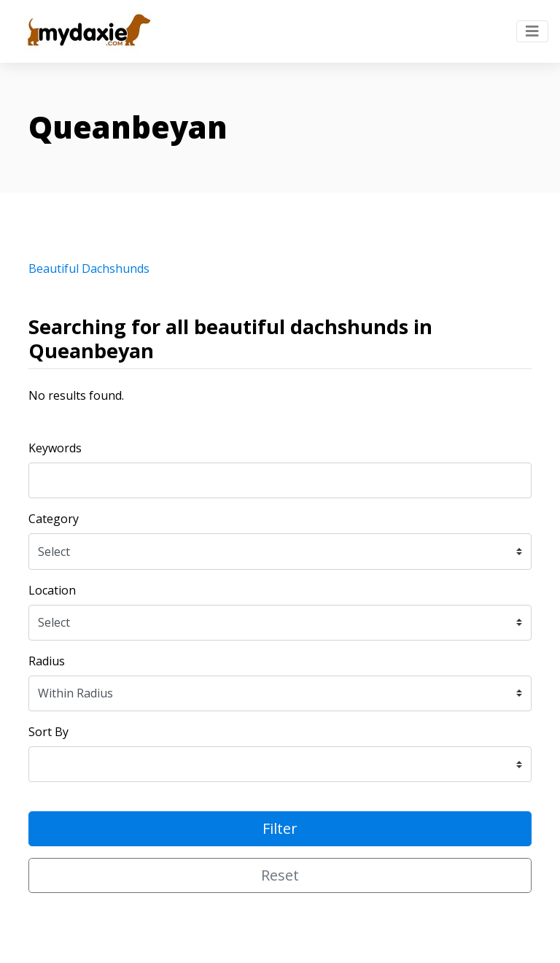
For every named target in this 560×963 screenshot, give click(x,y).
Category (54, 519)
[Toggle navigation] (532, 31)
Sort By (48, 732)
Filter (280, 828)
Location (52, 590)
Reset (280, 875)
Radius (47, 661)
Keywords (55, 448)
